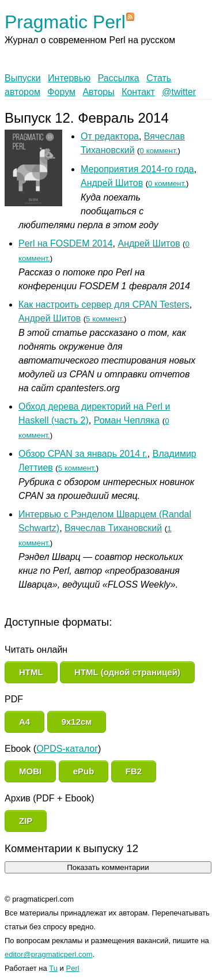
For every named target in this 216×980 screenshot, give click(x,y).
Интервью (69, 78)
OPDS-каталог (67, 749)
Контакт (138, 92)
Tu (53, 968)
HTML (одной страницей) (127, 672)
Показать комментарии (108, 867)
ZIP (26, 821)
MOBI (30, 771)
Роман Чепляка (127, 420)
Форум (61, 92)
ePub (84, 771)
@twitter (179, 92)
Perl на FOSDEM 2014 (66, 243)
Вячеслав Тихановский (113, 528)
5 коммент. (105, 319)
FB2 (134, 771)
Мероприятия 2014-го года (137, 169)
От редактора (110, 136)
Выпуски (23, 78)
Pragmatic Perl (65, 22)
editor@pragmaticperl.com (49, 954)
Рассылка (119, 78)
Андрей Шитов (112, 183)
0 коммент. (159, 151)
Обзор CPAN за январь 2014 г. (83, 454)
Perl (73, 968)
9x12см (77, 722)
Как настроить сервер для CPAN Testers (104, 304)
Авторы (98, 92)
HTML (31, 672)
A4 (24, 722)
